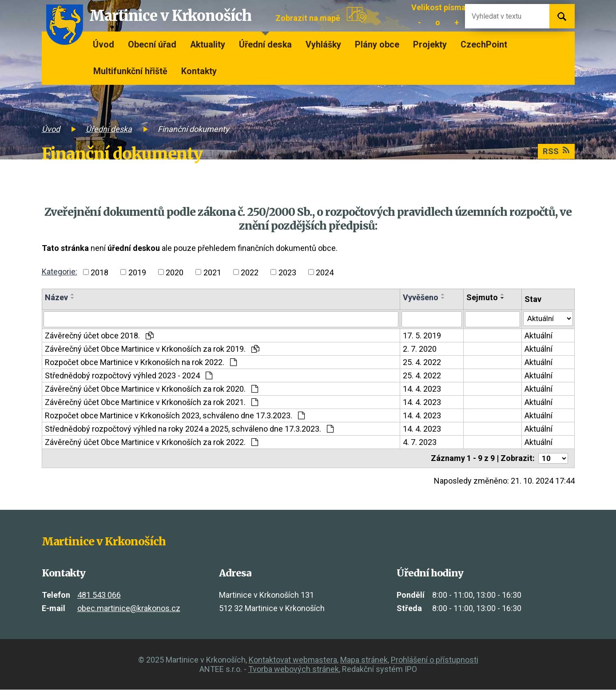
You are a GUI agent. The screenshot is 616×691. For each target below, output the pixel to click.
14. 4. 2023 (421, 390)
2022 (250, 272)
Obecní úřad (152, 45)
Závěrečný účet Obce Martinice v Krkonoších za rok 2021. (151, 403)
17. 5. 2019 (421, 336)
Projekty (430, 45)
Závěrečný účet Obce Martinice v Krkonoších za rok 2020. (151, 390)
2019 (137, 272)
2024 (325, 272)
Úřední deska (265, 45)
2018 (99, 272)
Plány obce (377, 45)
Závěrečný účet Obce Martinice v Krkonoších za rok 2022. (151, 443)
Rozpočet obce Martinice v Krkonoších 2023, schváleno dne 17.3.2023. (175, 416)
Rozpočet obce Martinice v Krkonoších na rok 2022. (141, 363)
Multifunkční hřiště (130, 71)
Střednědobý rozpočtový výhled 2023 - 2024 (129, 376)
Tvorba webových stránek (294, 670)
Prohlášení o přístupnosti (435, 661)
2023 (287, 272)
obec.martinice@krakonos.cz (129, 610)
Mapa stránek (364, 661)
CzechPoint (484, 45)
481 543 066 (99, 597)
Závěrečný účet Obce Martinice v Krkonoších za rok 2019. (152, 350)
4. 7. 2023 (418, 443)
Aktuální (537, 336)
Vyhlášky (323, 45)
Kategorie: (60, 272)
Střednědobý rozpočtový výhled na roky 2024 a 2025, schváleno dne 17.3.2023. (189, 430)
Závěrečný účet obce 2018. (99, 336)
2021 (212, 272)
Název (56, 297)
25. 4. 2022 (421, 363)
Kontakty (199, 71)
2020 (175, 272)
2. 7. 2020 (418, 350)
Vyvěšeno (419, 297)
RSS (555, 152)
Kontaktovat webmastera (293, 661)
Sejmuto (480, 297)
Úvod (103, 45)
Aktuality (208, 45)
